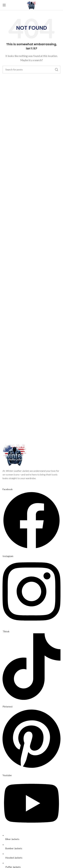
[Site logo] (32, 5)
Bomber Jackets (14, 848)
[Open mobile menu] (4, 5)
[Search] (32, 70)
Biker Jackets (12, 839)
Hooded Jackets (14, 858)
